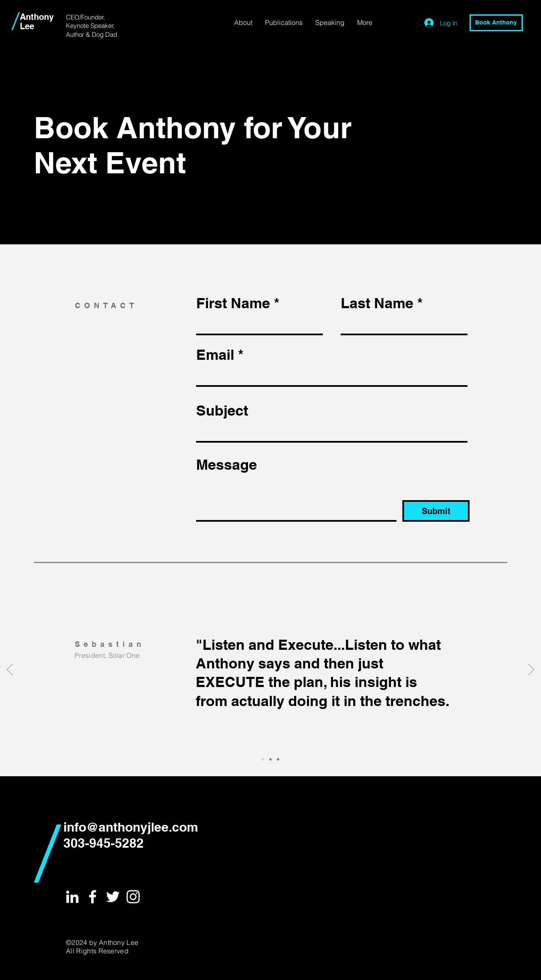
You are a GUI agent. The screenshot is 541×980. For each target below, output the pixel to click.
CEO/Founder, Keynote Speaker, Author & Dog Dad (92, 26)
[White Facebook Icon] (93, 897)
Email (215, 355)
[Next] (531, 670)
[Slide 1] (263, 759)
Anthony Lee (37, 22)
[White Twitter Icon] (113, 897)
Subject (222, 411)
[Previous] (10, 670)
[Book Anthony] (496, 23)
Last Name (377, 303)
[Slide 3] (278, 759)
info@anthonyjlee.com (131, 827)
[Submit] (436, 511)
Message (227, 465)
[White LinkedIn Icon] (72, 897)
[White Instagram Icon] (133, 897)
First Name (233, 303)
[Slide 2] (270, 759)
